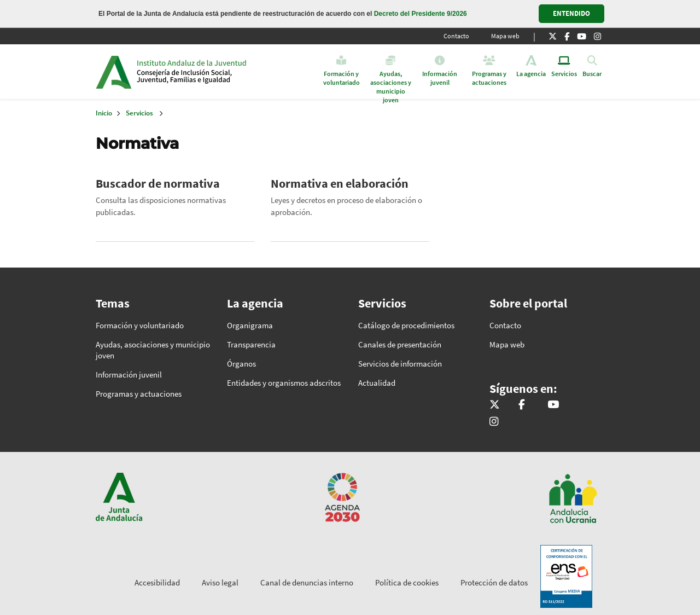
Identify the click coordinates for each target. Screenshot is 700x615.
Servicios (139, 113)
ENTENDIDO (571, 13)
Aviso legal (220, 582)
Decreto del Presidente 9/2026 (421, 14)
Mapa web (505, 36)
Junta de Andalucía (113, 72)
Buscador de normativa (158, 183)
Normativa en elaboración (340, 183)
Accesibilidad (157, 582)
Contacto (456, 36)
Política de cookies (407, 582)
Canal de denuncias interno (307, 582)
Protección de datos (494, 582)
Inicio (221, 72)
